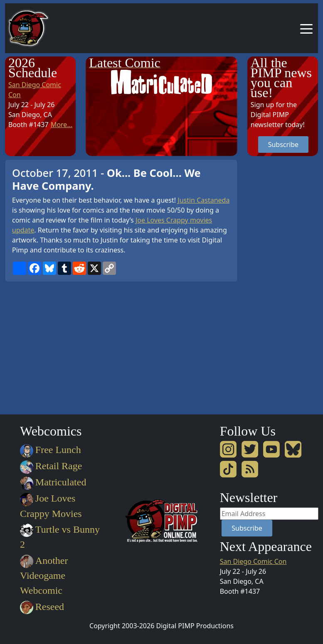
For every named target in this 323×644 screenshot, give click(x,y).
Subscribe (283, 144)
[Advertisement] (281, 284)
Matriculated (53, 482)
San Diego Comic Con (253, 561)
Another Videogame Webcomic (44, 575)
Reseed (42, 607)
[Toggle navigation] (306, 28)
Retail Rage (51, 466)
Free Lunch (51, 450)
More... (62, 125)
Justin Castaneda (203, 200)
